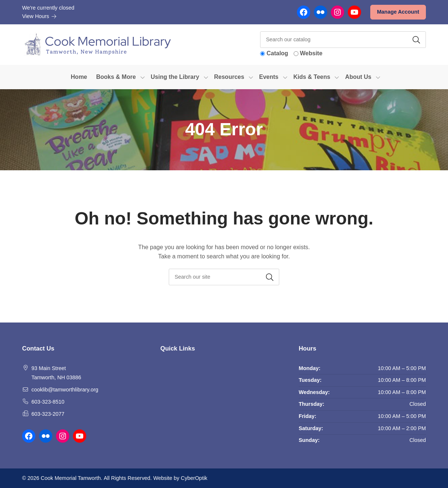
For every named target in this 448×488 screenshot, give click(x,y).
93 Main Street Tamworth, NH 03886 (56, 373)
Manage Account (398, 12)
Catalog (277, 53)
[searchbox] (224, 277)
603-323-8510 (48, 402)
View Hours (39, 16)
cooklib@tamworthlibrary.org (65, 390)
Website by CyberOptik (180, 478)
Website (311, 53)
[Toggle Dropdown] (143, 77)
